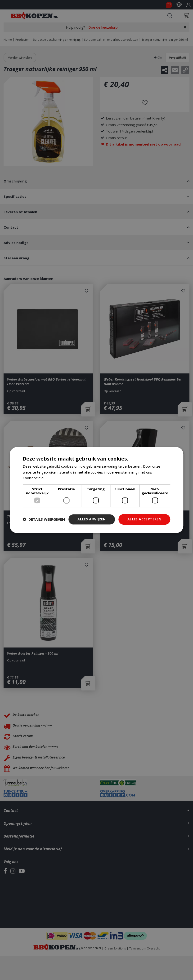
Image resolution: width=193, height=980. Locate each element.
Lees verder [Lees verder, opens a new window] (55, 478)
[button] (44, 519)
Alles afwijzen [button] (92, 519)
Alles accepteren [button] (144, 519)
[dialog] (97, 490)
